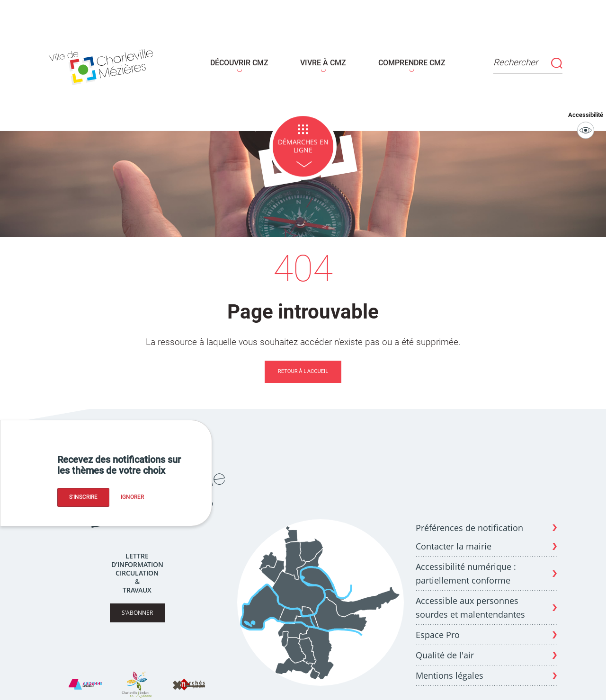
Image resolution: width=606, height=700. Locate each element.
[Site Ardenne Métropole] (85, 678)
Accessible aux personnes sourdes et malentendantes (470, 601)
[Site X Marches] (189, 678)
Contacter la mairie (454, 540)
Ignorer (132, 497)
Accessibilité (587, 119)
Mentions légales (450, 669)
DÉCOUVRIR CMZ (243, 60)
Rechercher (522, 60)
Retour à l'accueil (303, 365)
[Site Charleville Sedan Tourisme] (137, 678)
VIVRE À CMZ (323, 60)
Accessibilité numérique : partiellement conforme (466, 567)
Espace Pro (438, 628)
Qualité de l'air (445, 649)
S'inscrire (83, 497)
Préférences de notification (469, 521)
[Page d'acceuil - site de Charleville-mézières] (107, 62)
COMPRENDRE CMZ (407, 60)
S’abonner (137, 607)
